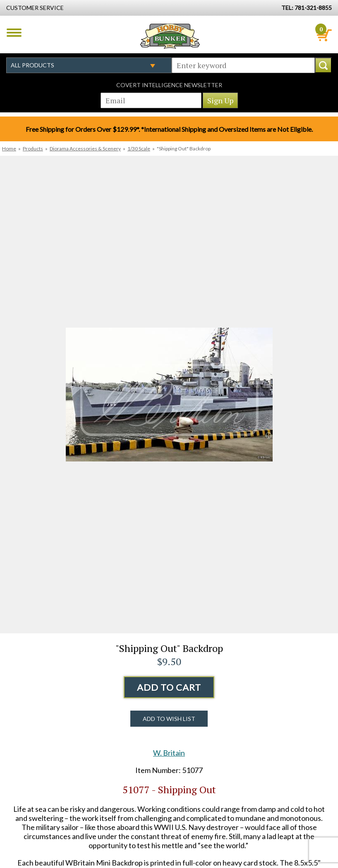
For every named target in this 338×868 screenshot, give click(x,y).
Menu (14, 33)
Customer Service (35, 8)
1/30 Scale (139, 149)
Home (9, 149)
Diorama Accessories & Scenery (85, 149)
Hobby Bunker (170, 36)
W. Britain (169, 753)
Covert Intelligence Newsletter (169, 85)
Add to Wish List (169, 719)
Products (33, 149)
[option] (169, 395)
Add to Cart (169, 687)
